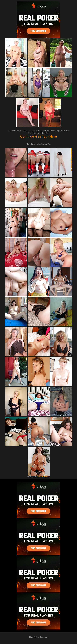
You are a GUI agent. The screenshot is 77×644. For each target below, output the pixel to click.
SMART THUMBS (44, 477)
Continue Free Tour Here (38, 136)
